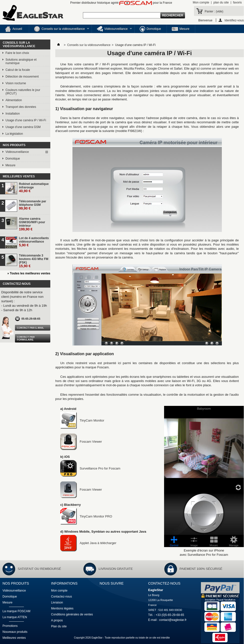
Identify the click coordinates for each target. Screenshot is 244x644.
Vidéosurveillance (112, 30)
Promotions (10, 626)
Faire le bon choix (17, 53)
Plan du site (59, 626)
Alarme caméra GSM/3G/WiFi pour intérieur (32, 224)
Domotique (150, 29)
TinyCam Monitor (82, 420)
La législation (14, 134)
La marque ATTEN (15, 617)
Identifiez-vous (234, 20)
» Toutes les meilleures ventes (29, 273)
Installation (13, 114)
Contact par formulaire (26, 338)
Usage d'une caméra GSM (23, 127)
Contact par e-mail (30, 328)
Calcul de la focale (18, 70)
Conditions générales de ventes (72, 614)
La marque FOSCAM (16, 611)
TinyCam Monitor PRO (86, 516)
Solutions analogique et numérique (21, 61)
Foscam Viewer (81, 442)
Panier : (214, 11)
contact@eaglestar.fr (173, 620)
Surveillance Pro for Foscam (90, 468)
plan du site (221, 2)
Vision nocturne (16, 83)
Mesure (181, 29)
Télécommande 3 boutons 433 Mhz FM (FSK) (34, 261)
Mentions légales (62, 608)
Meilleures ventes (19, 176)
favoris (237, 2)
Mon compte (201, 2)
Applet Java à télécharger (88, 543)
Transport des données (21, 107)
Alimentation (14, 100)
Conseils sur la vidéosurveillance (59, 30)
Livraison (57, 602)
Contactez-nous (61, 597)
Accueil (14, 29)
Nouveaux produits (15, 632)
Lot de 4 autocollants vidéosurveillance (34, 242)
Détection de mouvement (22, 77)
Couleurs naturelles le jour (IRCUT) (23, 92)
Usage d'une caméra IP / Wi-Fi (26, 120)
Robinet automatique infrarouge (34, 188)
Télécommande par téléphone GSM (32, 205)
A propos (57, 620)
